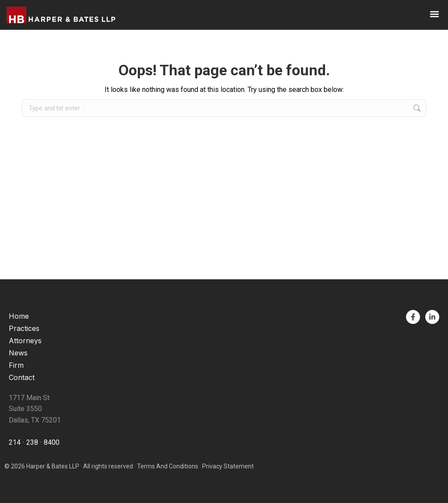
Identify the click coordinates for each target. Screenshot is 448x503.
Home (19, 316)
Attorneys (25, 341)
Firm (16, 365)
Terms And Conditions (168, 466)
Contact (22, 377)
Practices (24, 328)
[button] (434, 14)
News (18, 353)
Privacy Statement (228, 466)
